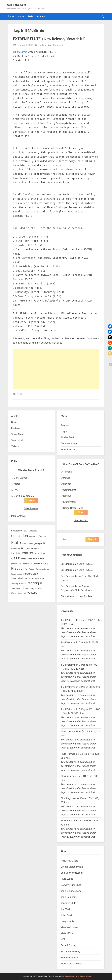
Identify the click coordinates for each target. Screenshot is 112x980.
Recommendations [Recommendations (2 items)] (42, 569)
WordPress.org (69, 449)
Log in (64, 431)
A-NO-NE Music (69, 861)
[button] (110, 326)
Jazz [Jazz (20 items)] (15, 558)
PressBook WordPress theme (78, 976)
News (20, 394)
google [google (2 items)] (30, 544)
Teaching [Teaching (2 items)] (14, 584)
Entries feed (67, 437)
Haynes (67, 484)
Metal (17, 484)
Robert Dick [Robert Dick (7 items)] (31, 574)
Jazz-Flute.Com (16, 5)
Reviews (16, 428)
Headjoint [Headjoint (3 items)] (15, 549)
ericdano (42, 45)
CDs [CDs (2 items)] (26, 531)
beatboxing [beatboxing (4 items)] (17, 531)
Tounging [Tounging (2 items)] (33, 589)
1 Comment (57, 45)
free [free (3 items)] (24, 543)
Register (65, 425)
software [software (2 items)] (35, 579)
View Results (31, 508)
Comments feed (69, 443)
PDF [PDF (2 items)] (20, 564)
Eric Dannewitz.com (72, 873)
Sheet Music (18, 434)
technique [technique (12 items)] (35, 583)
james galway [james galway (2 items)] (40, 553)
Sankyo (67, 496)
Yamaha (68, 472)
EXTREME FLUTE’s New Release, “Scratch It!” (49, 39)
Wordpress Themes (71, 964)
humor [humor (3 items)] (34, 549)
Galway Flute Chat (71, 885)
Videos (15, 446)
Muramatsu (69, 502)
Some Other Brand (73, 508)
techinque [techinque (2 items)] (23, 584)
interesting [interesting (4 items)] (28, 553)
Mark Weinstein (69, 927)
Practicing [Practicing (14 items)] (19, 569)
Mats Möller (67, 933)
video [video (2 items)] (40, 589)
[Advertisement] (56, 369)
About (11, 16)
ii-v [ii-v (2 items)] (40, 549)
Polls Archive (18, 516)
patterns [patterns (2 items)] (14, 564)
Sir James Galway (70, 951)
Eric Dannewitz (69, 576)
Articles (41, 16)
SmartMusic (18, 440)
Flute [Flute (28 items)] (16, 543)
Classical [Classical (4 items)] (33, 531)
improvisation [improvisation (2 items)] (16, 553)
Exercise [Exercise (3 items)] (43, 536)
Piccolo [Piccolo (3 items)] (37, 564)
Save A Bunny (68, 945)
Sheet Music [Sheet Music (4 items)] (17, 578)
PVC (16, 490)
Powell (67, 478)
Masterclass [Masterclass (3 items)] (27, 559)
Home (21, 16)
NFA (63, 939)
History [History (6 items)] (25, 549)
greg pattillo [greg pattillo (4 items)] (40, 543)
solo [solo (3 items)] (42, 578)
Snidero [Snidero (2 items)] (28, 579)
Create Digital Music (72, 867)
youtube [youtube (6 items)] (32, 593)
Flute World (67, 879)
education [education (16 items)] (20, 536)
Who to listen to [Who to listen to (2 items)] (17, 593)
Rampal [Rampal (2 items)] (32, 569)
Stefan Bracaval (69, 957)
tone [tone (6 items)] (26, 588)
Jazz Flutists (86, 564)
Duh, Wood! (20, 478)
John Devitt (67, 915)
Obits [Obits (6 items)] (41, 559)
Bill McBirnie (20, 52)
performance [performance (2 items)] (28, 564)
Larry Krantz (67, 921)
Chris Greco (67, 596)
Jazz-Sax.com (68, 897)
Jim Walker (67, 909)
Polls (30, 16)
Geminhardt (70, 490)
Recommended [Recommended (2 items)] (17, 574)
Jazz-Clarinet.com (71, 891)
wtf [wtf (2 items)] (25, 593)
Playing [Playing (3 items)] (44, 564)
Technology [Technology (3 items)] (16, 588)
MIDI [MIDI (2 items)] (35, 559)
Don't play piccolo (24, 496)
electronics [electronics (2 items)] (33, 537)
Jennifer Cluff (68, 903)
